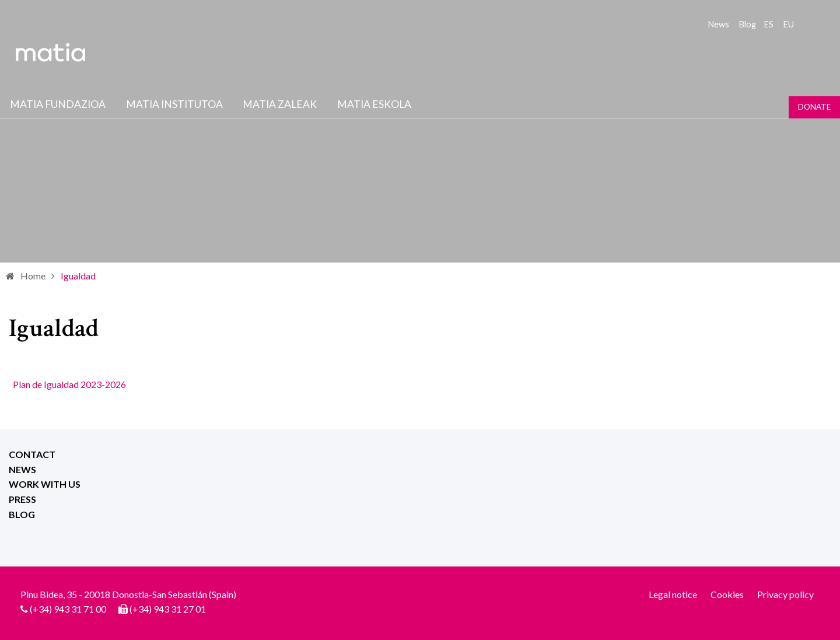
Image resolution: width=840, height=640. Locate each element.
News (719, 24)
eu (789, 24)
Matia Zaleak (280, 104)
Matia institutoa (174, 104)
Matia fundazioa (58, 104)
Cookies (727, 594)
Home (33, 276)
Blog (748, 24)
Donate (814, 107)
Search (810, 23)
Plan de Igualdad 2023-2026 (69, 384)
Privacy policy (785, 594)
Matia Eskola (374, 104)
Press (22, 499)
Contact (32, 454)
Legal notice (673, 594)
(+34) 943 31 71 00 (68, 609)
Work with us (45, 484)
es (769, 24)
